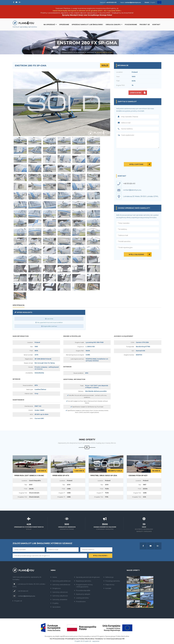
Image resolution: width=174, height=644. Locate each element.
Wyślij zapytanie (136, 164)
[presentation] (138, 155)
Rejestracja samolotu (83, 581)
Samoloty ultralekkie (59, 599)
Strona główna (67, 52)
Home (54, 577)
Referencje (109, 577)
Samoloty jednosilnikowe (61, 581)
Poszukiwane (131, 24)
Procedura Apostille (82, 590)
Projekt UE (145, 24)
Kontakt (156, 24)
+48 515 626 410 (129, 184)
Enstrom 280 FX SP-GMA (104, 52)
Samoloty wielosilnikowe (60, 585)
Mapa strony (109, 585)
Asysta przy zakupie (82, 594)
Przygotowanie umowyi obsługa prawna (84, 586)
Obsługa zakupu (114, 24)
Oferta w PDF (136, 93)
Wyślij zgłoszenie (136, 254)
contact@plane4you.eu (27, 596)
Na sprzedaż (50, 24)
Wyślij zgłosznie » (101, 556)
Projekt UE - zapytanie (91, 641)
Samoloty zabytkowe (59, 596)
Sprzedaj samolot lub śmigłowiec (87, 24)
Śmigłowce (90, 52)
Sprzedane (64, 24)
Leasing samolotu (82, 598)
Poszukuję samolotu (112, 581)
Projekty (55, 603)
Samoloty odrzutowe (59, 592)
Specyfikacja (19, 305)
